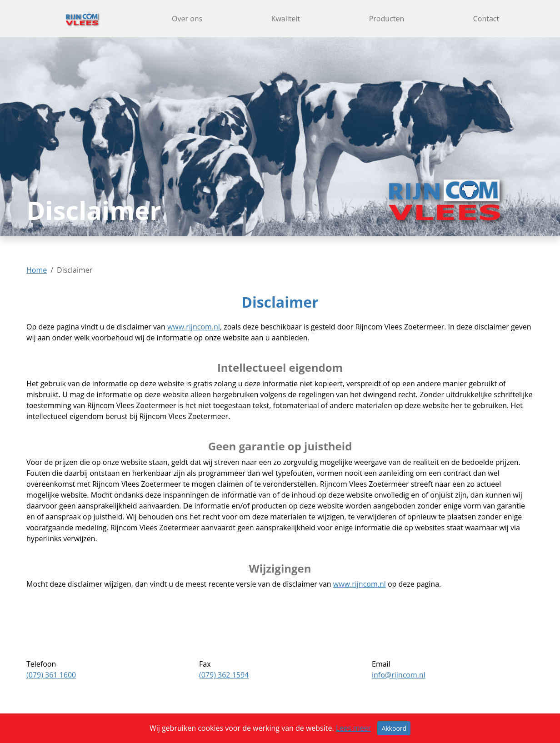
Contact (486, 19)
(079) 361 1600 (51, 675)
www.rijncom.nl (194, 327)
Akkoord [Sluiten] (394, 728)
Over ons (187, 19)
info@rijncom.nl (399, 675)
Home (37, 270)
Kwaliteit (286, 19)
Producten (387, 19)
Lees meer (353, 728)
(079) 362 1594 (224, 675)
